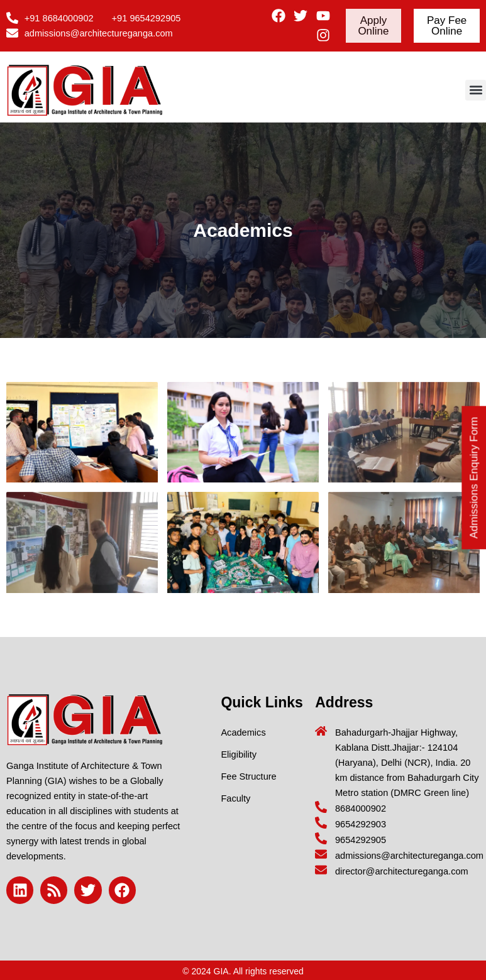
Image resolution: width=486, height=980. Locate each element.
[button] (476, 90)
